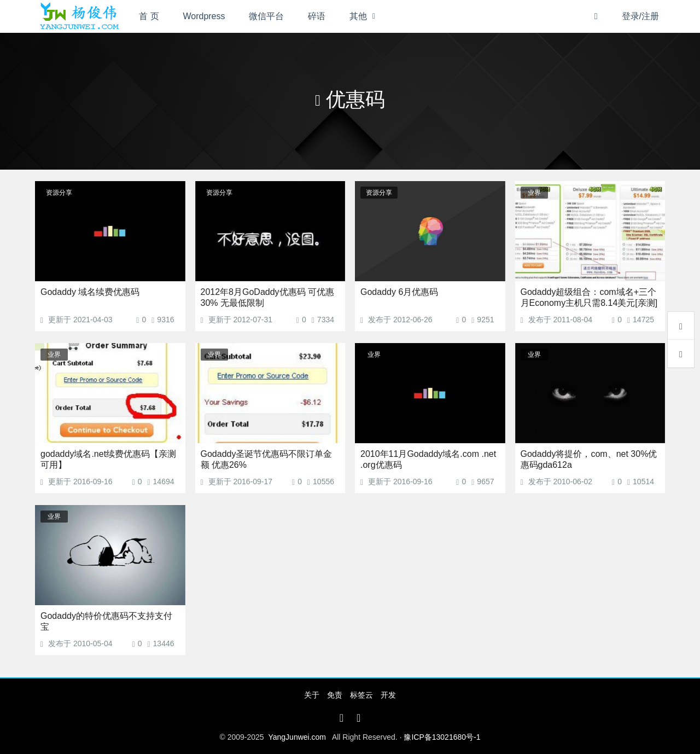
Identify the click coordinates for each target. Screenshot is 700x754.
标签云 (361, 695)
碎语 (317, 16)
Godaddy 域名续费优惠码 (90, 292)
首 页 (149, 16)
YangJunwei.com (297, 737)
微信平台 (266, 16)
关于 (312, 695)
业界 (534, 193)
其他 (358, 16)
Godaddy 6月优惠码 (399, 292)
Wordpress (204, 16)
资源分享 (59, 193)
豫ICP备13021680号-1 (442, 737)
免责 (335, 695)
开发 (388, 695)
